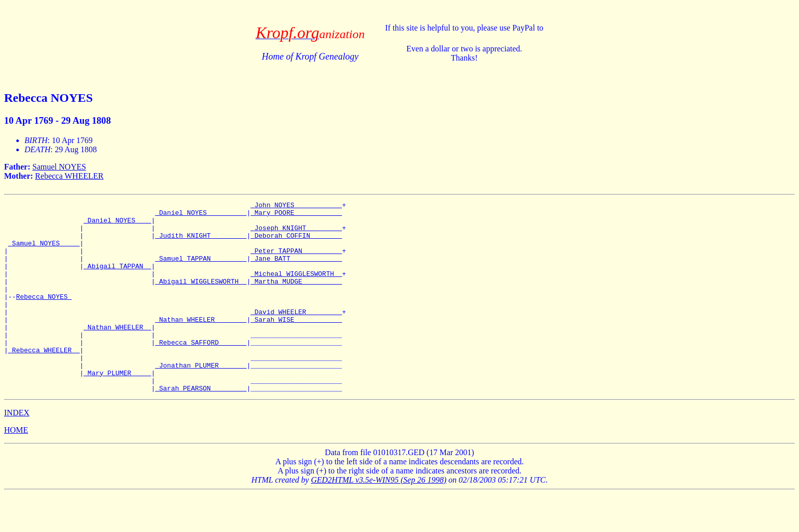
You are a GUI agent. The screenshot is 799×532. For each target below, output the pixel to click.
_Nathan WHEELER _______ (201, 344)
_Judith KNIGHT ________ (201, 243)
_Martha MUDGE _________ (296, 298)
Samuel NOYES (59, 167)
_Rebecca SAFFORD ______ (201, 371)
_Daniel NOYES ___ (117, 225)
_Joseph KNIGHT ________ (296, 234)
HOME (16, 468)
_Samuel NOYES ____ (44, 252)
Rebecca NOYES (44, 316)
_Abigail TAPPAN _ (117, 279)
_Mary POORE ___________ (296, 215)
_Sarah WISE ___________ (296, 344)
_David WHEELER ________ (296, 334)
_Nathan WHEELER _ (117, 353)
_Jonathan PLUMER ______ (201, 399)
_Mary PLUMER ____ (117, 408)
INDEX (17, 451)
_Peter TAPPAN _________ (296, 261)
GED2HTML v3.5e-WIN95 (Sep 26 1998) (379, 518)
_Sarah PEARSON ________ (201, 426)
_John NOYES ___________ (296, 206)
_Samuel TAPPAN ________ (201, 270)
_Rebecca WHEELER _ (44, 380)
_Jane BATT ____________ (296, 270)
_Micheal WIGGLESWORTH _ (296, 289)
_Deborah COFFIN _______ (296, 243)
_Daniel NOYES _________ (201, 215)
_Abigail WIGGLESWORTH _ (201, 298)
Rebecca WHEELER (69, 176)
